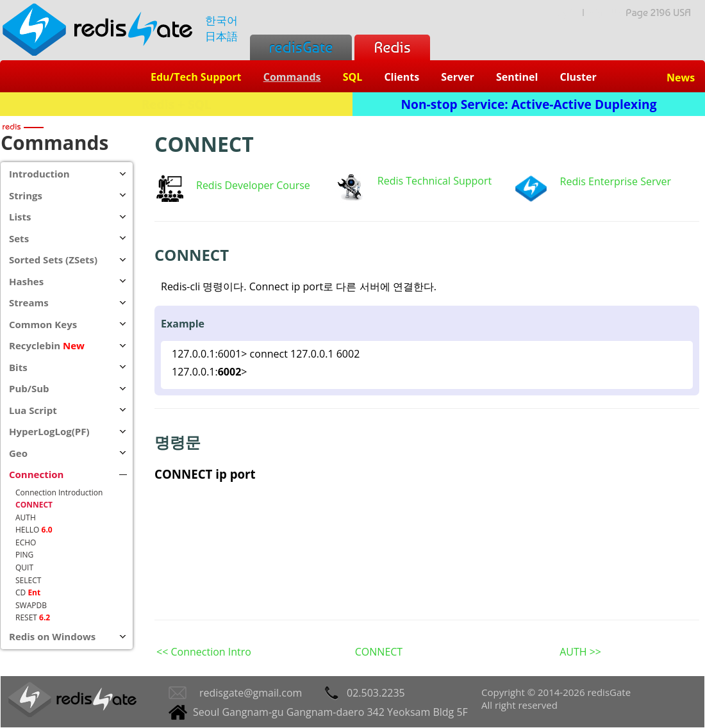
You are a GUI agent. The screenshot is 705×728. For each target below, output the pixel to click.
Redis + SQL (176, 104)
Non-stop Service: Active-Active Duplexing (529, 104)
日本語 (221, 36)
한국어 (221, 20)
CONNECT (379, 652)
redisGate (301, 47)
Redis (392, 47)
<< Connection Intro (204, 652)
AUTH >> (580, 652)
